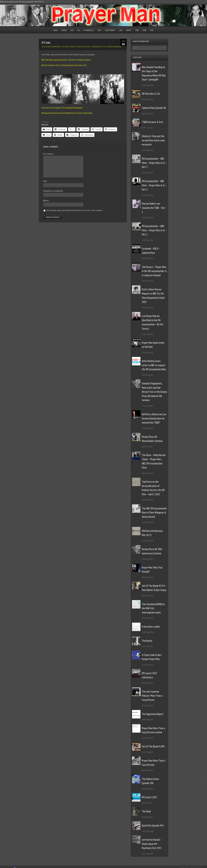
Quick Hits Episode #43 (153, 825)
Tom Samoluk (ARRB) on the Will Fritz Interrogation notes (153, 608)
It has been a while (151, 627)
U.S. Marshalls (89, 30)
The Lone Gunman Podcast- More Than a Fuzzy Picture (152, 696)
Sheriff (129, 30)
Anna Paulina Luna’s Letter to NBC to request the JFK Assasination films (154, 365)
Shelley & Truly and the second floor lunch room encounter (153, 140)
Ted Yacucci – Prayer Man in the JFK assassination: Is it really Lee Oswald (154, 271)
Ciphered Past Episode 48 (154, 108)
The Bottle (147, 641)
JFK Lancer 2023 (149, 797)
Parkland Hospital (83, 47)
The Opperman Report (153, 714)
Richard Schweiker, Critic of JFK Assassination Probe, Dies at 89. (64, 65)
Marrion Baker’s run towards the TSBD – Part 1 (154, 208)
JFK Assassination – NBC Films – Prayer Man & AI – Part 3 (154, 163)
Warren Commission (114, 47)
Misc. (152, 30)
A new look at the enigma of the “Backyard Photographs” (62, 108)
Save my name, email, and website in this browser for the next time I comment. (75, 210)
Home (55, 30)
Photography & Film (99, 47)
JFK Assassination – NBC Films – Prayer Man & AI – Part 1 (154, 230)
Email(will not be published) (53, 191)
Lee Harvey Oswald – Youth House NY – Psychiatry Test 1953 (152, 844)
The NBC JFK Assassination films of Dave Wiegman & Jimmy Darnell (154, 513)
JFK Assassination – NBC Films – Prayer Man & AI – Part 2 (154, 185)
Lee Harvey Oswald (69, 47)
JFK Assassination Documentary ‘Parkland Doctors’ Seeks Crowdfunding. (67, 113)
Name (45, 181)
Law (121, 30)
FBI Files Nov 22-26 (151, 94)
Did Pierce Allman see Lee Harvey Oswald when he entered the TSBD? (154, 418)
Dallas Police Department (51, 47)
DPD (72, 30)
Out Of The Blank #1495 (153, 746)
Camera (64, 30)
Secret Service (110, 30)
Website (46, 201)
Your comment (48, 154)
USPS (99, 30)
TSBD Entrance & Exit (152, 122)
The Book (146, 811)
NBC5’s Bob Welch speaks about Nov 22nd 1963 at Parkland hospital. (66, 60)
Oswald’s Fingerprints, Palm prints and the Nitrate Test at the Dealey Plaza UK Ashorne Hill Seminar (154, 392)
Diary (145, 30)
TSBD (137, 30)
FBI (79, 30)
